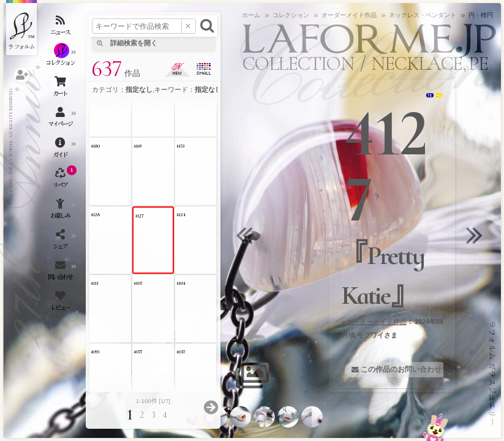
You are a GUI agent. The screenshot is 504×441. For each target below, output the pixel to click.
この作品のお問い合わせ (401, 369)
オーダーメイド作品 (376, 322)
